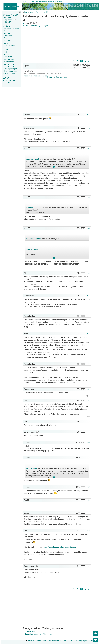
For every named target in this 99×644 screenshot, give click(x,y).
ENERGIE (6, 50)
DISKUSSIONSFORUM (11, 15)
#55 (88, 442)
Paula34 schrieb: (32, 250)
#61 (88, 566)
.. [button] (54, 168)
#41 (88, 115)
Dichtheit (7, 38)
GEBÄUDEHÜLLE (9, 26)
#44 (88, 197)
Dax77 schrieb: (31, 468)
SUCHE (7, 83)
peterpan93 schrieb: (33, 239)
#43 (88, 148)
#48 (88, 316)
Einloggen (29, 631)
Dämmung (8, 36)
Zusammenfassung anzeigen (35, 26)
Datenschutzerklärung (57, 641)
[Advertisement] (57, 44)
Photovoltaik (8, 66)
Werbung (92, 641)
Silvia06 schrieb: (32, 208)
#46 (88, 273)
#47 (88, 296)
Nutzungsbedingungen (77, 641)
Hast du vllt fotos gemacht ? (44, 238)
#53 (88, 422)
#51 (88, 389)
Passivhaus (8, 41)
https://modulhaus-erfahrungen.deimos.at (60, 547)
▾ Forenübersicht (41, 12)
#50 (88, 364)
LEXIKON (6, 78)
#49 (88, 334)
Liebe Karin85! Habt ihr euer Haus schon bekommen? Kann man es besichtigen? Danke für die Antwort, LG (57, 209)
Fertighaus (8, 31)
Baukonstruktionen (11, 29)
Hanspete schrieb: (33, 159)
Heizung (7, 52)
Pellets (6, 55)
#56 (88, 458)
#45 (88, 228)
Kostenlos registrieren (33, 634)
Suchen (30, 641)
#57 (88, 487)
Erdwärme (7, 57)
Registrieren (8, 20)
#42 (88, 128)
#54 (88, 432)
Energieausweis (10, 45)
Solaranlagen (9, 64)
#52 (88, 400)
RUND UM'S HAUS (10, 80)
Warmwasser (9, 59)
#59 (88, 513)
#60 (88, 531)
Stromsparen (9, 62)
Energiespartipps (10, 71)
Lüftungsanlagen (10, 69)
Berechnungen (9, 73)
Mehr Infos (47, 634)
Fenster (6, 33)
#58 (88, 500)
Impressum (41, 641)
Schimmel (7, 43)
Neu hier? (7, 22)
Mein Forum (8, 17)
